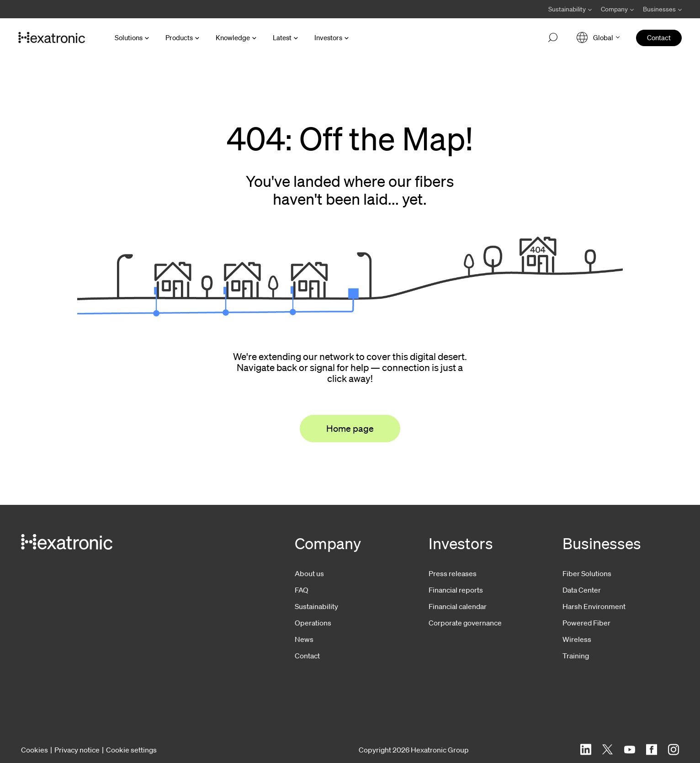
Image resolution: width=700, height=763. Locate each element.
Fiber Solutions (587, 573)
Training (576, 656)
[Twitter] (608, 750)
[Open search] (553, 38)
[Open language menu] (598, 38)
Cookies (34, 750)
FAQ (302, 590)
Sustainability (316, 606)
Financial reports (456, 590)
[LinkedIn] (586, 750)
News (304, 639)
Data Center (582, 590)
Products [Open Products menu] (179, 37)
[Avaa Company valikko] (617, 9)
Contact (307, 656)
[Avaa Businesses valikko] (660, 9)
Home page (350, 429)
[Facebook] (652, 750)
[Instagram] (673, 750)
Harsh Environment (594, 606)
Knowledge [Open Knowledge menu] (233, 37)
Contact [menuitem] (659, 37)
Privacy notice (77, 750)
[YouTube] (630, 750)
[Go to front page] (52, 38)
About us (309, 573)
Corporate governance (465, 623)
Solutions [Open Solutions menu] (129, 37)
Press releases (453, 573)
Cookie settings (131, 750)
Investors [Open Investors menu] (328, 37)
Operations (313, 623)
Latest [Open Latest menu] (282, 37)
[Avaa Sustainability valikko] (570, 9)
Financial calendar (458, 606)
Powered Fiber (586, 623)
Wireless (577, 639)
